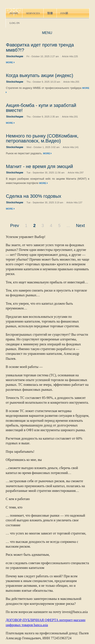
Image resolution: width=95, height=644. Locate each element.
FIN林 (64, 13)
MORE (10, 62)
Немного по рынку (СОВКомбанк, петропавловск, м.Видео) (42, 138)
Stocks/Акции (15, 56)
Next (80, 225)
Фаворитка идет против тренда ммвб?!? (40, 47)
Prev (15, 225)
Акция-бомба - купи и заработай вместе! (41, 108)
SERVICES (33, 13)
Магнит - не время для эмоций (39, 166)
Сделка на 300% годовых (33, 196)
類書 (50, 13)
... (68, 225)
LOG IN (15, 23)
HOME (14, 13)
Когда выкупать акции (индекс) (39, 75)
